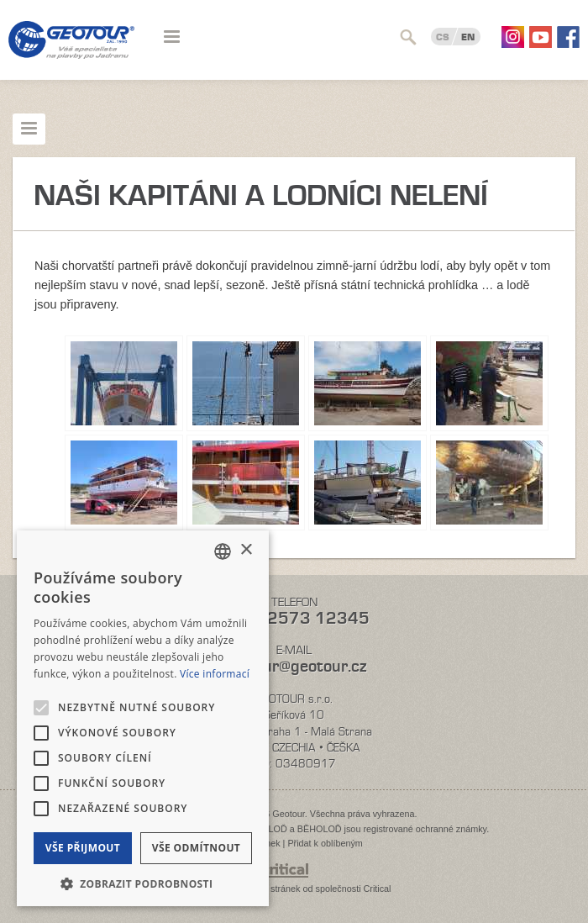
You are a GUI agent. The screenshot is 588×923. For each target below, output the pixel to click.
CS (443, 37)
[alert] (143, 718)
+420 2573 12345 (294, 618)
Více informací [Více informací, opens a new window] (215, 674)
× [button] (246, 550)
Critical (378, 889)
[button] (143, 882)
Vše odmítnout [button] (196, 848)
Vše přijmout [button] (83, 848)
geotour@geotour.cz (294, 666)
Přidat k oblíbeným (325, 843)
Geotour (71, 50)
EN (468, 37)
